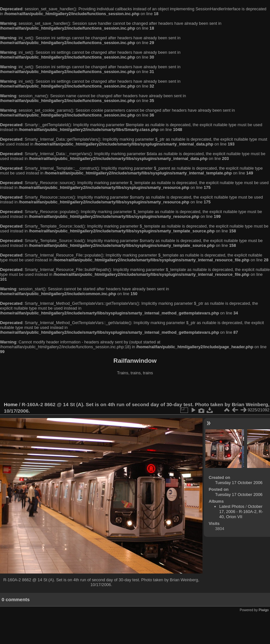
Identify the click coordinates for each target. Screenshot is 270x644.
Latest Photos (232, 506)
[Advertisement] (135, 389)
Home (11, 404)
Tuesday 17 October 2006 (239, 483)
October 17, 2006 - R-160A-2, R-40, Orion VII (241, 512)
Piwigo (264, 610)
